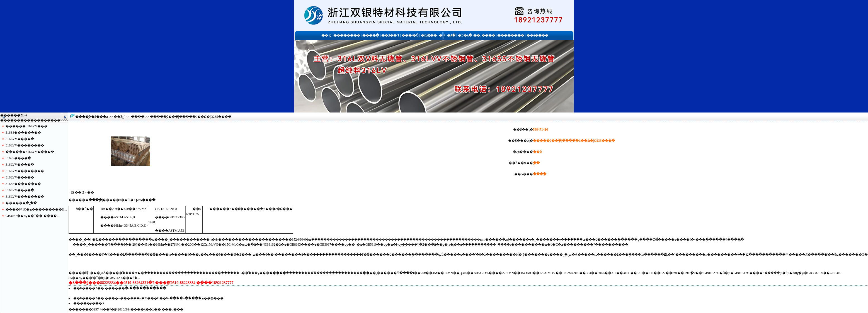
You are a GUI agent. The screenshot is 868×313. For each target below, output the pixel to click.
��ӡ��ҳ (146, 309)
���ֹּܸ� (138, 117)
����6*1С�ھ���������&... (36, 209)
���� (54, 120)
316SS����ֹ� (18, 158)
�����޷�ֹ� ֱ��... (22, 203)
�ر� (173, 309)
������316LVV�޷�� (26, 126)
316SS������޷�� (23, 133)
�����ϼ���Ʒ (89, 303)
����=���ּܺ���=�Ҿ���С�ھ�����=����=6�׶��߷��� (164, 298)
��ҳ (104, 117)
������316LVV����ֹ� (30, 152)
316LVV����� (20, 177)
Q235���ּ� (145, 200)
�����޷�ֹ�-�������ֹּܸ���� (135, 288)
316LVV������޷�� (25, 145)
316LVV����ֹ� (20, 139)
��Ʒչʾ (119, 117)
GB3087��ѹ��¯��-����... (32, 216)
